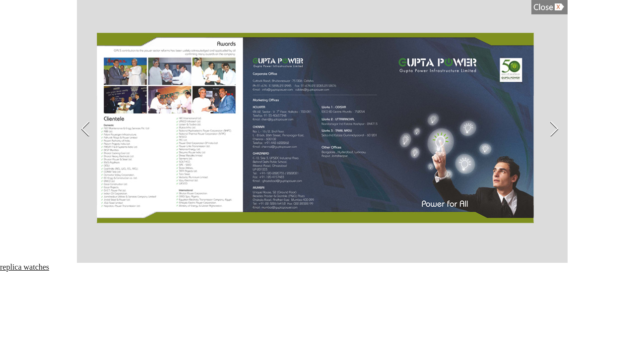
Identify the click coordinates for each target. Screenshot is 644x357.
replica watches (25, 267)
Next (555, 129)
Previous (84, 129)
